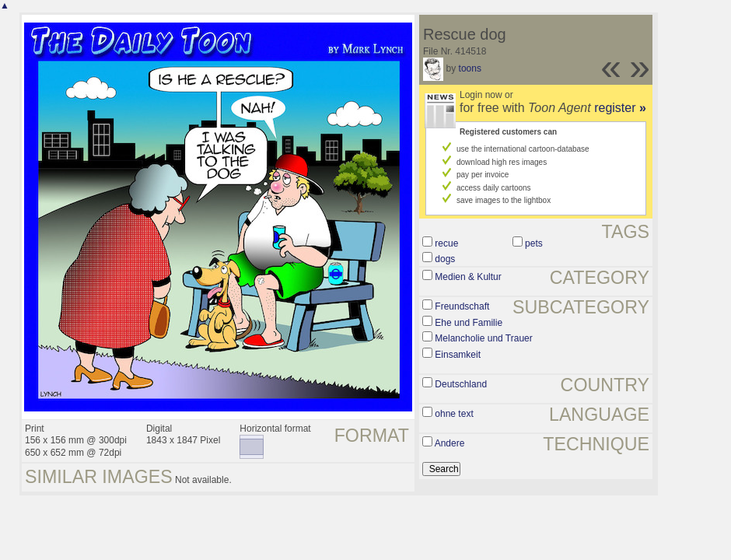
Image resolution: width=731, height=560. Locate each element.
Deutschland (461, 384)
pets (534, 243)
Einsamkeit (458, 355)
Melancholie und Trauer (483, 338)
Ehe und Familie (469, 323)
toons (470, 68)
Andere (450, 443)
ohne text (454, 414)
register (620, 108)
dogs (445, 259)
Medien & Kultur (468, 277)
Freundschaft (462, 306)
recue (446, 243)
